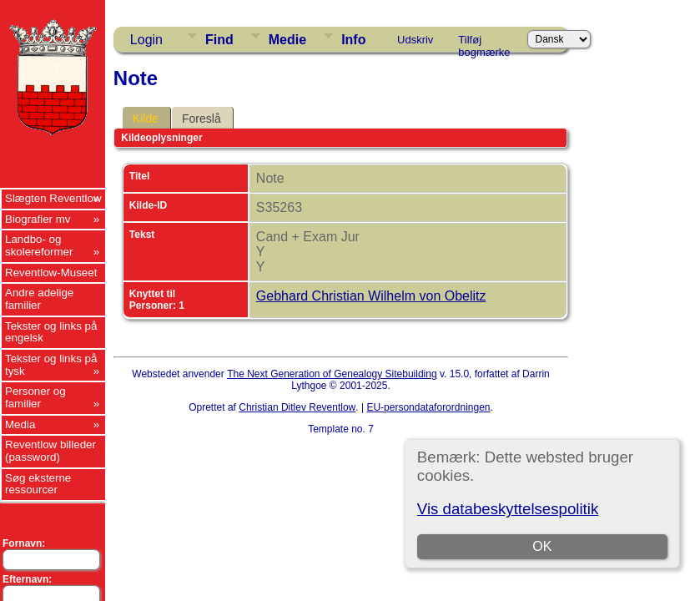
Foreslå (201, 119)
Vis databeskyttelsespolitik (508, 509)
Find (219, 40)
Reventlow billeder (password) (50, 451)
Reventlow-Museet (51, 273)
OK (542, 546)
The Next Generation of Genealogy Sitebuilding (332, 374)
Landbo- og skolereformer (39, 245)
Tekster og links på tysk (51, 365)
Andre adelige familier (39, 299)
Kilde (146, 119)
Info (353, 40)
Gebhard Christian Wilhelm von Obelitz (371, 296)
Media (20, 424)
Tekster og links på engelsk (51, 332)
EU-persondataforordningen (428, 407)
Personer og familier (35, 397)
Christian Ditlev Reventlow (297, 407)
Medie (287, 40)
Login (146, 40)
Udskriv (415, 40)
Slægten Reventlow (53, 198)
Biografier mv (38, 219)
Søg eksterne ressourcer (38, 484)
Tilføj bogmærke (484, 43)
